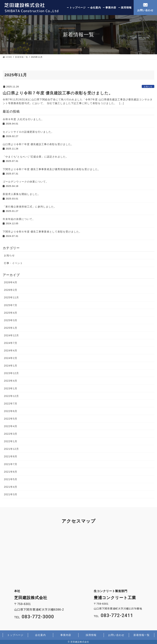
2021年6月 (11, 472)
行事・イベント (13, 263)
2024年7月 (11, 343)
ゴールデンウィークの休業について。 (26, 182)
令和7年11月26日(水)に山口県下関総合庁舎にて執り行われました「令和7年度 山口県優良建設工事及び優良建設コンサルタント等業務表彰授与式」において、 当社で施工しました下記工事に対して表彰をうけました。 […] (78, 101)
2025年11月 (11, 297)
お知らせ (148, 87)
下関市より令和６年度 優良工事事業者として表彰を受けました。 (42, 232)
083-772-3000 (38, 617)
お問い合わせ (145, 10)
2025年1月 (11, 328)
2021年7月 (11, 464)
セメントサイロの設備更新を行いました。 (28, 132)
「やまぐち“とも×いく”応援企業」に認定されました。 (36, 157)
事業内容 (111, 8)
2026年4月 (11, 282)
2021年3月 (11, 494)
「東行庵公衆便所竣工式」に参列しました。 (30, 207)
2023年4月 (11, 381)
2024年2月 (11, 358)
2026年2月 (11, 290)
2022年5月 (11, 419)
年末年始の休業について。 (19, 219)
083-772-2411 (117, 615)
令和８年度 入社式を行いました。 (23, 119)
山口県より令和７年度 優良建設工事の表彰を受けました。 (58, 93)
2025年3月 (11, 320)
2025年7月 (11, 305)
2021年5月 (11, 479)
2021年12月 (11, 449)
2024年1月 (11, 366)
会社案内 (96, 8)
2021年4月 (11, 487)
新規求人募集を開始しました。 (22, 194)
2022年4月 (11, 426)
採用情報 (126, 8)
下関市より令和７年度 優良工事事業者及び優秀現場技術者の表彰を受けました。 (52, 169)
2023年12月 (11, 373)
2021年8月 (11, 456)
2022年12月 (11, 396)
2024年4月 (11, 351)
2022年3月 (11, 434)
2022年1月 (11, 441)
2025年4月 (11, 313)
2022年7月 (11, 404)
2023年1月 (11, 388)
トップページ (78, 8)
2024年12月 (11, 335)
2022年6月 (11, 411)
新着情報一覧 (142, 635)
